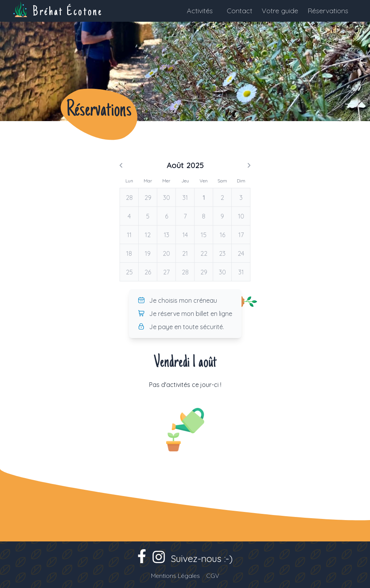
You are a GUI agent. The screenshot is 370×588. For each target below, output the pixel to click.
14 (185, 235)
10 (241, 216)
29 (148, 198)
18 (129, 253)
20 (166, 253)
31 (185, 198)
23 (222, 253)
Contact (240, 11)
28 (129, 198)
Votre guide (280, 11)
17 (241, 235)
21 (185, 253)
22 (204, 253)
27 (166, 272)
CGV (213, 576)
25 (129, 272)
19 (148, 253)
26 (148, 272)
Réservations (328, 11)
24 (241, 253)
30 (167, 198)
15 (204, 235)
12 (148, 235)
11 (129, 235)
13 (167, 235)
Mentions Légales (175, 576)
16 (222, 235)
